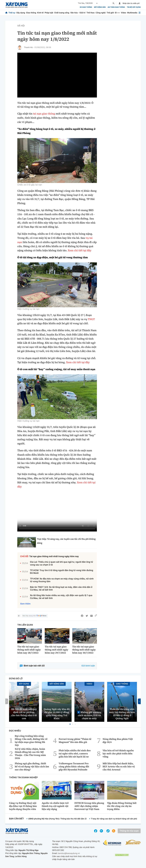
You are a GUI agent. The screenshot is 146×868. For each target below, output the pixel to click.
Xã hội (21, 26)
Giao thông (31, 13)
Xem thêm (25, 604)
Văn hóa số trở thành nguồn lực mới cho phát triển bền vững (118, 754)
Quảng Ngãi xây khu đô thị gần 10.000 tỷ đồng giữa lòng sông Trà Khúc (57, 714)
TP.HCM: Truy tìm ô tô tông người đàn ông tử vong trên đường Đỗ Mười (62, 572)
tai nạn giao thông (44, 114)
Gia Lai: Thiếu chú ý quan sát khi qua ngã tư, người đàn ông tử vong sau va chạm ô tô (62, 563)
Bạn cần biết (16, 819)
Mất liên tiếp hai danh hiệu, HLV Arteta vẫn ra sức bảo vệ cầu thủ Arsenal (119, 766)
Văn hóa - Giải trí (78, 13)
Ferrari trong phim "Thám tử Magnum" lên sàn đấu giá (75, 741)
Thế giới (110, 13)
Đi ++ (117, 13)
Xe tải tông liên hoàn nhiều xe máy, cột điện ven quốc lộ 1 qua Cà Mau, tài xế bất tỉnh (61, 597)
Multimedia (132, 13)
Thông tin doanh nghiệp (23, 778)
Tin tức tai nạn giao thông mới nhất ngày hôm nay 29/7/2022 (56, 650)
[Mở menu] (140, 13)
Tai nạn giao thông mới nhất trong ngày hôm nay (54, 556)
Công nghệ (101, 13)
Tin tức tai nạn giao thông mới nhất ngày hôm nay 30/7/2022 (84, 650)
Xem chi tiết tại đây (80, 250)
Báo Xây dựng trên (35, 616)
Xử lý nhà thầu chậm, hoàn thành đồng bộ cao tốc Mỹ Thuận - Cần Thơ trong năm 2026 (30, 754)
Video (123, 13)
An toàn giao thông (116, 7)
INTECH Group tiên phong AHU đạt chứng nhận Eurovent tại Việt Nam (89, 806)
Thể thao (90, 13)
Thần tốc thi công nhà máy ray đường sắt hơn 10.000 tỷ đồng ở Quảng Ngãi (122, 714)
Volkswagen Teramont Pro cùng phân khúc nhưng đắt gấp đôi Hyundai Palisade (74, 766)
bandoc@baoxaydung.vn (69, 853)
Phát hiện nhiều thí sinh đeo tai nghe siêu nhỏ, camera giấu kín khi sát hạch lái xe (75, 754)
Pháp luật (49, 13)
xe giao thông (86, 7)
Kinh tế (40, 13)
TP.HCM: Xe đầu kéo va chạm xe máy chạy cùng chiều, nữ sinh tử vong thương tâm (62, 580)
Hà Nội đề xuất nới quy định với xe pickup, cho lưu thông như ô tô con (24, 714)
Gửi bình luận (88, 666)
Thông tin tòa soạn (129, 831)
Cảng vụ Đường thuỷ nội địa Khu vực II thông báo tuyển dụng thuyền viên (23, 806)
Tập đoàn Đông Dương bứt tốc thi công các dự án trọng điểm (122, 806)
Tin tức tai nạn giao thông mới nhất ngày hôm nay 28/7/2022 (29, 650)
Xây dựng (21, 13)
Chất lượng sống (62, 13)
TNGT (91, 319)
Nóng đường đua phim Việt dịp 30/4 (118, 741)
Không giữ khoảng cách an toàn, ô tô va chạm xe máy (90, 715)
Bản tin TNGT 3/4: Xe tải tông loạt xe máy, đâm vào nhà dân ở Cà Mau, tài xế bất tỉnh (61, 589)
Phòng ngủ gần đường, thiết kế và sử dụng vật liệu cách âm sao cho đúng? (32, 766)
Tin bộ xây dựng (134, 7)
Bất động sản (100, 7)
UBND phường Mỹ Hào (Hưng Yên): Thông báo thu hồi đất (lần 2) (57, 819)
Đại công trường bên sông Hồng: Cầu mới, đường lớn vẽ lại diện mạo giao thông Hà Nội (31, 741)
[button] (70, 724)
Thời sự (12, 13)
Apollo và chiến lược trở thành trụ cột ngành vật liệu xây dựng (55, 806)
